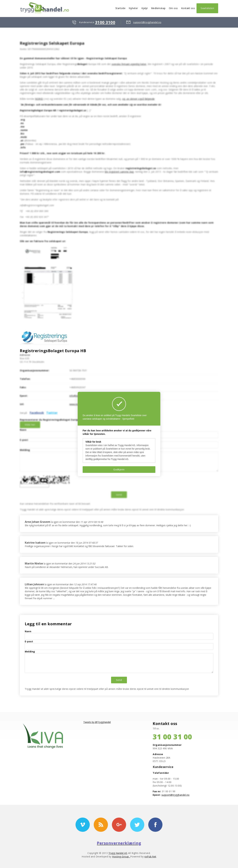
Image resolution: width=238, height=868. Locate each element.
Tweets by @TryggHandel (97, 722)
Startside (120, 8)
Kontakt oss (188, 8)
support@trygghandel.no (147, 22)
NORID (39, 99)
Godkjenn (119, 470)
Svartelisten (207, 8)
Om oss (173, 8)
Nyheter (133, 8)
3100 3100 (105, 22)
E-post (24, 440)
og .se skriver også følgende (139, 99)
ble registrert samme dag (119, 172)
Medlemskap (158, 8)
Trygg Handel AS (118, 853)
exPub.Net (150, 857)
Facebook (37, 413)
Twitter (52, 413)
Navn (23, 430)
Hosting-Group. (121, 857)
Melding (25, 450)
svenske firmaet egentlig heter (129, 64)
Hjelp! (145, 8)
